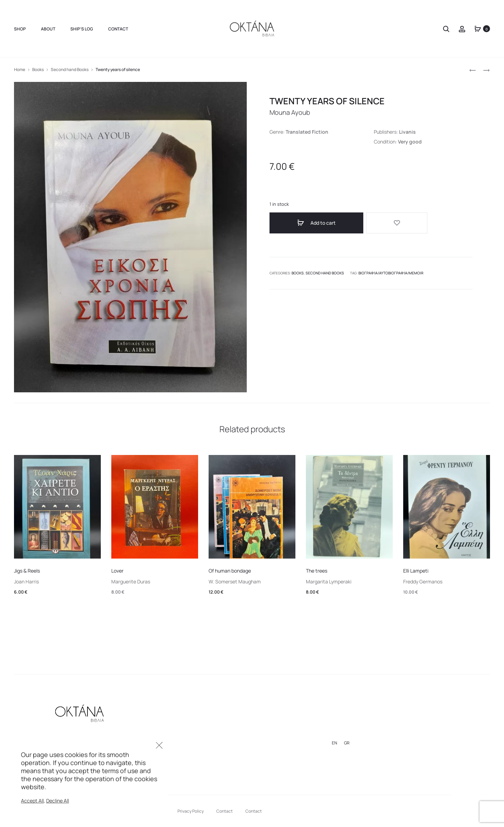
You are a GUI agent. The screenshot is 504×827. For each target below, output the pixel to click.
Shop (20, 29)
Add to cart (301, 223)
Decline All (58, 801)
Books (38, 69)
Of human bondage (230, 571)
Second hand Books (70, 69)
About (48, 29)
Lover (117, 571)
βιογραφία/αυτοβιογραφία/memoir (384, 271)
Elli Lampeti (416, 571)
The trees (317, 571)
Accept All (32, 801)
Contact (118, 29)
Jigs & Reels (27, 571)
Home (20, 69)
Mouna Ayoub (291, 112)
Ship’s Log (82, 29)
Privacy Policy (191, 811)
